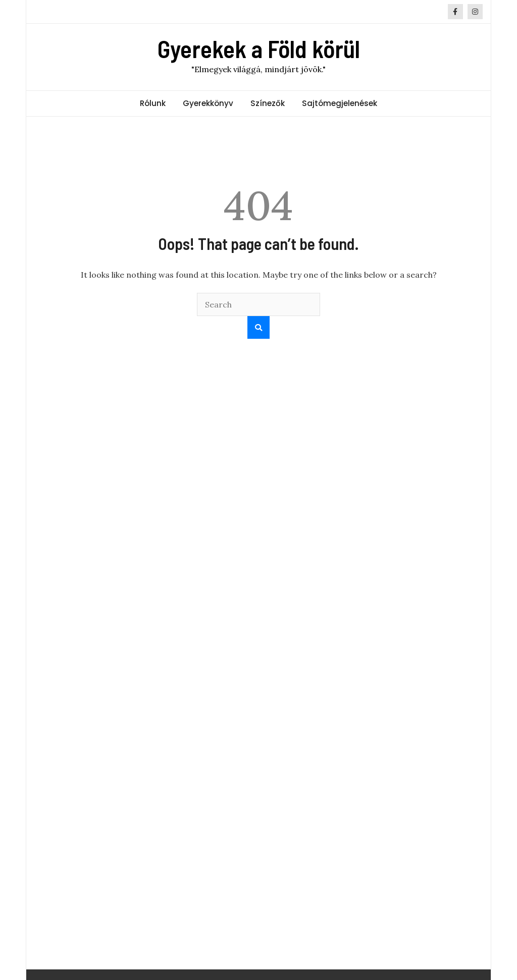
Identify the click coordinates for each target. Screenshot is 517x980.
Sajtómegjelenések (340, 103)
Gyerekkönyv (208, 103)
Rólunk (153, 103)
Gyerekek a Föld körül (259, 48)
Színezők (268, 103)
